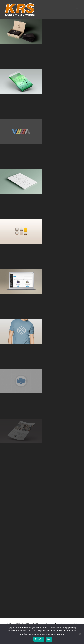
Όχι (49, 639)
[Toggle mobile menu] (77, 10)
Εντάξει (39, 639)
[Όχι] (80, 634)
